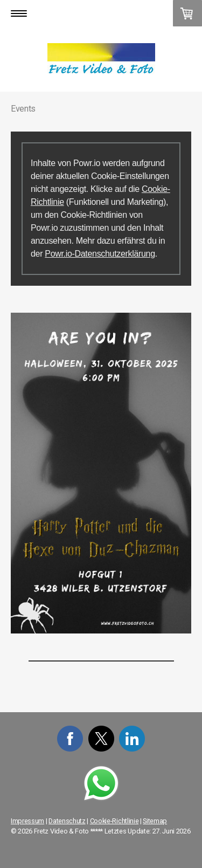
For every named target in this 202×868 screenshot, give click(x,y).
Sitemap (155, 821)
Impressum (27, 821)
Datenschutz (67, 821)
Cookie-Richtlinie (114, 821)
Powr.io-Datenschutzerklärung (100, 254)
